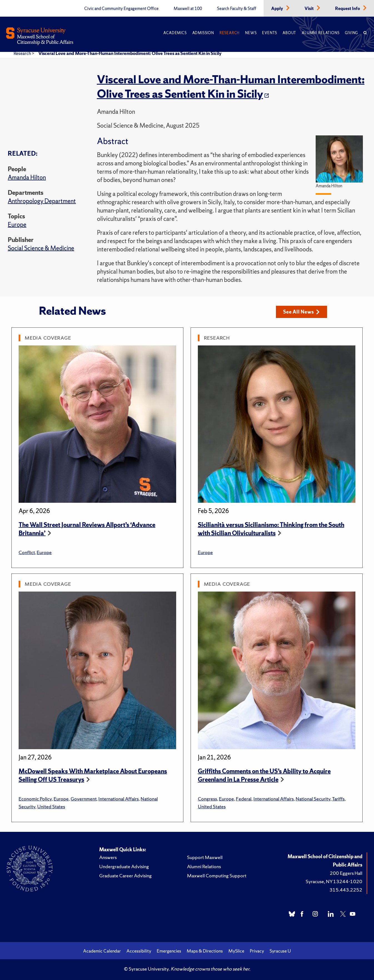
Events (270, 33)
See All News (301, 312)
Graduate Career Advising (125, 876)
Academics (175, 33)
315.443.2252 (346, 890)
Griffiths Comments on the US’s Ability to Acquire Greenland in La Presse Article (264, 775)
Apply (278, 9)
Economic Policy (35, 799)
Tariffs (338, 799)
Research (230, 33)
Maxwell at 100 (188, 9)
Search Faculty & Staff (237, 9)
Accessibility (139, 951)
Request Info (348, 9)
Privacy (257, 951)
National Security (313, 799)
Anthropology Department (42, 201)
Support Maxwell (205, 857)
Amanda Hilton (27, 177)
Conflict (27, 552)
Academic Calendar (102, 951)
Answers (108, 857)
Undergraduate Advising (124, 866)
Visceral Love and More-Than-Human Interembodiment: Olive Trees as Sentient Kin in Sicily (130, 53)
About (289, 33)
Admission (203, 33)
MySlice (236, 951)
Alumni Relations (321, 33)
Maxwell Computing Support (217, 876)
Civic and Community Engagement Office (121, 9)
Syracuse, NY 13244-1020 (334, 881)
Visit (310, 9)
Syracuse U (280, 951)
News (251, 33)
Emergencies (169, 951)
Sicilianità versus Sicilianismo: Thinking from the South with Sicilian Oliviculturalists (271, 529)
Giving (351, 33)
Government (83, 799)
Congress (207, 799)
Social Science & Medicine (41, 248)
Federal (244, 799)
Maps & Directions (205, 951)
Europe (17, 225)
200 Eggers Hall (346, 873)
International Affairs (119, 799)
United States (51, 806)
